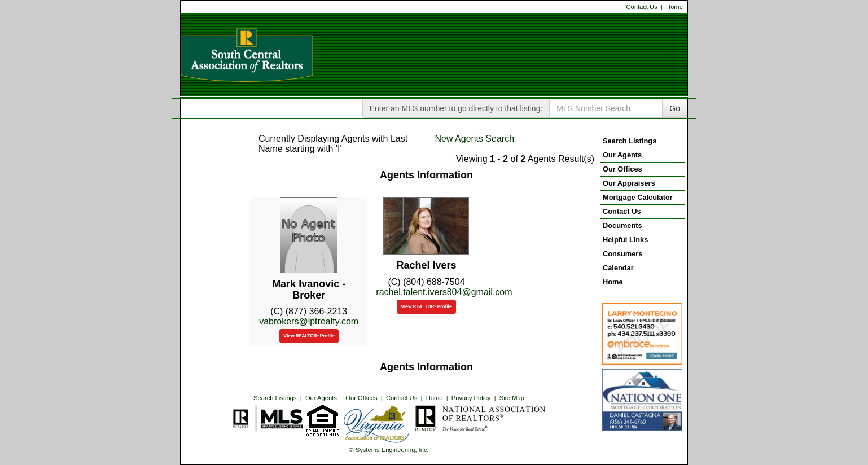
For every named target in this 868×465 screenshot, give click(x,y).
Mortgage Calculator (638, 197)
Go (675, 108)
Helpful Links (625, 240)
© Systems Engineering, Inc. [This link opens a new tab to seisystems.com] (389, 450)
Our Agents (321, 398)
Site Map (512, 398)
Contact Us (641, 7)
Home (674, 7)
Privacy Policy (471, 398)
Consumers (622, 254)
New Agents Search (475, 139)
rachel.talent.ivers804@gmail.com (444, 292)
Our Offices (361, 398)
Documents (622, 225)
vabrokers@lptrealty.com (309, 321)
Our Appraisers (629, 183)
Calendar (618, 268)
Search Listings (275, 398)
